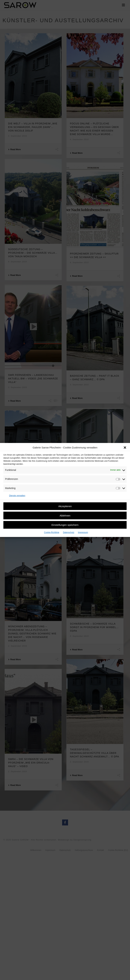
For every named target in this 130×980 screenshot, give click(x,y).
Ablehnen (65, 515)
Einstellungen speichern (65, 525)
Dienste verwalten (17, 496)
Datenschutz (69, 532)
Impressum (83, 532)
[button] (125, 447)
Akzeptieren (65, 506)
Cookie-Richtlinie (52, 532)
